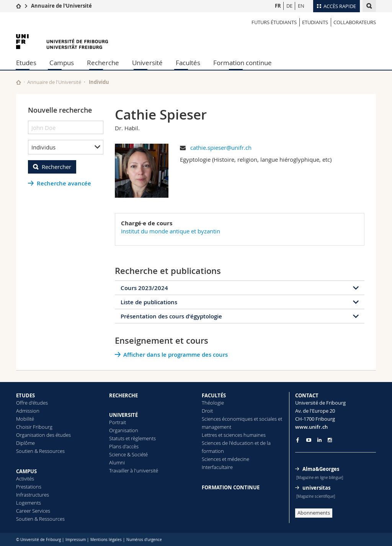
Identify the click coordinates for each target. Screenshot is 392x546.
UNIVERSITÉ (123, 415)
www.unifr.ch (311, 427)
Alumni (117, 462)
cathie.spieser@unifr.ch (221, 148)
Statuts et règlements (132, 438)
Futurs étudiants (274, 22)
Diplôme (25, 443)
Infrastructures (33, 495)
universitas (316, 488)
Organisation (124, 430)
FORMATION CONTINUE (231, 487)
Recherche (103, 63)
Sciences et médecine (225, 459)
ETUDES (25, 395)
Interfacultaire (217, 467)
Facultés (188, 63)
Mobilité (25, 419)
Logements (29, 503)
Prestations (29, 487)
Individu (99, 82)
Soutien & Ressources (40, 451)
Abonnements (314, 513)
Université (147, 63)
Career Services (33, 511)
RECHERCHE (123, 395)
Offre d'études (32, 403)
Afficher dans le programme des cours (176, 355)
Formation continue (243, 63)
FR (278, 6)
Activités (25, 479)
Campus (62, 63)
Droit (207, 411)
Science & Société (128, 454)
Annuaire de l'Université (61, 6)
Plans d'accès (124, 446)
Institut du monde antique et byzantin (171, 231)
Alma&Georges (321, 469)
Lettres (209, 435)
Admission (28, 411)
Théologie (213, 403)
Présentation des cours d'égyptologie (171, 316)
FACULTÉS (214, 395)
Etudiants (315, 22)
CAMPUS (26, 471)
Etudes (26, 63)
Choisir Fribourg (34, 427)
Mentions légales (106, 540)
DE (289, 6)
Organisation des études (43, 435)
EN (301, 6)
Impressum (76, 540)
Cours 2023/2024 (144, 288)
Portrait (118, 422)
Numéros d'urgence (144, 540)
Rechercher (56, 167)
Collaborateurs (355, 22)
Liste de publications (149, 302)
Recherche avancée (64, 183)
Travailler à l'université (134, 471)
